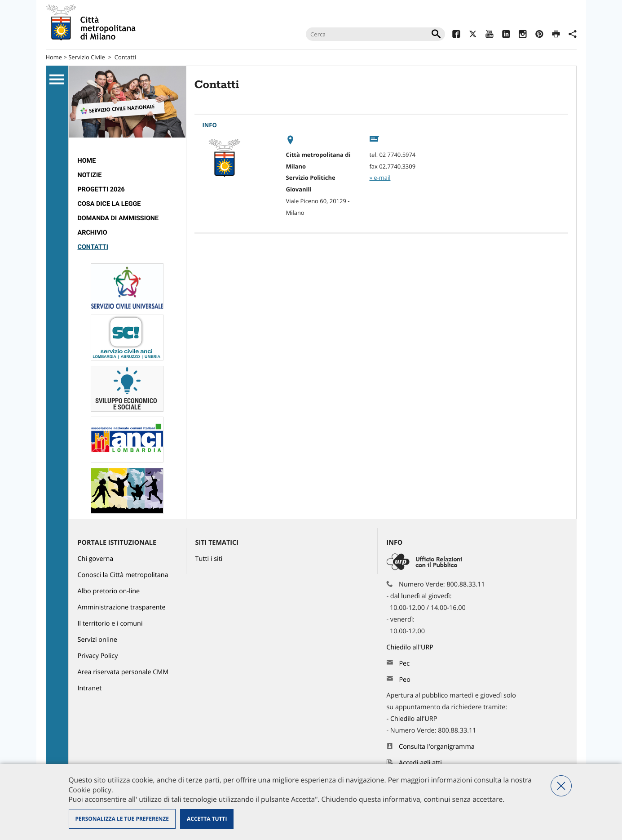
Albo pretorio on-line (109, 591)
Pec (404, 664)
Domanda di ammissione (118, 218)
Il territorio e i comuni (110, 624)
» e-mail (380, 178)
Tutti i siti (209, 559)
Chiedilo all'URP (411, 647)
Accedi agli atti (420, 763)
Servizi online (97, 640)
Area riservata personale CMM (123, 672)
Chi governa (96, 559)
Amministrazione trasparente (122, 607)
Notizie (90, 175)
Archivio (93, 233)
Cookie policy (90, 790)
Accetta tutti (207, 819)
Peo (404, 680)
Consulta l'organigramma (437, 747)
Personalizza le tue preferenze (122, 819)
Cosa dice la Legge (109, 204)
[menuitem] (127, 161)
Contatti (125, 57)
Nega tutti (561, 786)
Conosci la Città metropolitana (123, 575)
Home (54, 57)
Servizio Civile (87, 57)
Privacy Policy (98, 656)
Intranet (90, 688)
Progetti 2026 (101, 189)
